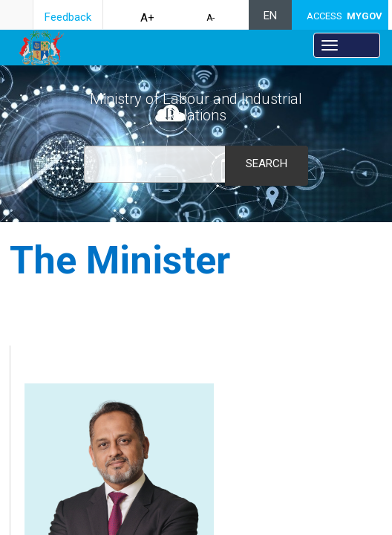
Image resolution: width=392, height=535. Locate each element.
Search (267, 163)
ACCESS (344, 16)
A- (210, 18)
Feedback (68, 17)
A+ (147, 18)
